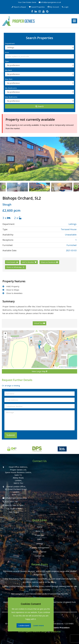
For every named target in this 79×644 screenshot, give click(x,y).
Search (40, 106)
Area (7, 52)
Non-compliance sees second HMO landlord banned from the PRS (40, 594)
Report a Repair (19, 7)
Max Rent (9, 79)
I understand (24, 625)
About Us (39, 531)
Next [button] (75, 187)
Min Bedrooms (11, 88)
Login (65, 7)
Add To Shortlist (28, 262)
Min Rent (8, 70)
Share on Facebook (49, 262)
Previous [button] (3, 187)
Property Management (39, 548)
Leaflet (61, 367)
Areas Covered (40, 552)
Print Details (11, 262)
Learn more (39, 625)
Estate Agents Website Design (33, 632)
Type (7, 61)
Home (40, 527)
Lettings (40, 543)
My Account (53, 7)
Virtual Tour (39, 323)
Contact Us (39, 556)
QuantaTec (55, 632)
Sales (39, 539)
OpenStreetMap (68, 367)
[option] (39, 159)
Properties (40, 535)
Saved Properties (37, 7)
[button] (39, 345)
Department (10, 43)
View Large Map (39, 371)
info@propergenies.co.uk (50, 2)
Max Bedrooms (11, 97)
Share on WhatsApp (15, 267)
